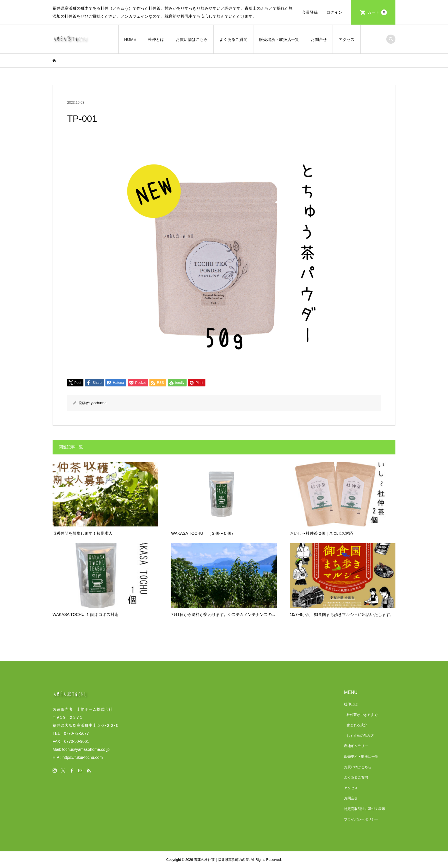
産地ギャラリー (356, 746)
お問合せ (319, 39)
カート (377, 12)
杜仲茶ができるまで (362, 715)
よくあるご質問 (233, 39)
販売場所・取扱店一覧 (279, 39)
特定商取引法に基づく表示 (365, 809)
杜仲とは (156, 39)
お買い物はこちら (192, 39)
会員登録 (310, 12)
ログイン (334, 12)
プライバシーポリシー (361, 819)
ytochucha (99, 403)
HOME (130, 39)
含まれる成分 (357, 725)
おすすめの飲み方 (360, 736)
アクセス (347, 39)
